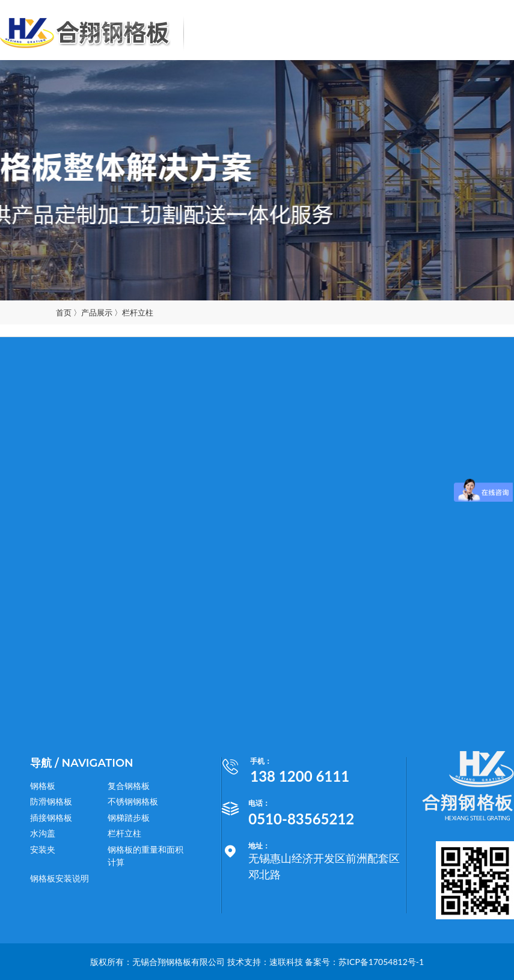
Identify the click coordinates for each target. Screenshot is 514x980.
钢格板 (43, 786)
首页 (64, 312)
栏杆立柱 (138, 312)
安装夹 (43, 849)
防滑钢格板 (51, 801)
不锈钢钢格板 (133, 801)
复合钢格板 (129, 786)
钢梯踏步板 (129, 817)
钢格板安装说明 (60, 878)
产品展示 (97, 312)
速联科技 (286, 962)
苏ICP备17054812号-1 (381, 962)
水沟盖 (43, 833)
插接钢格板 (51, 817)
